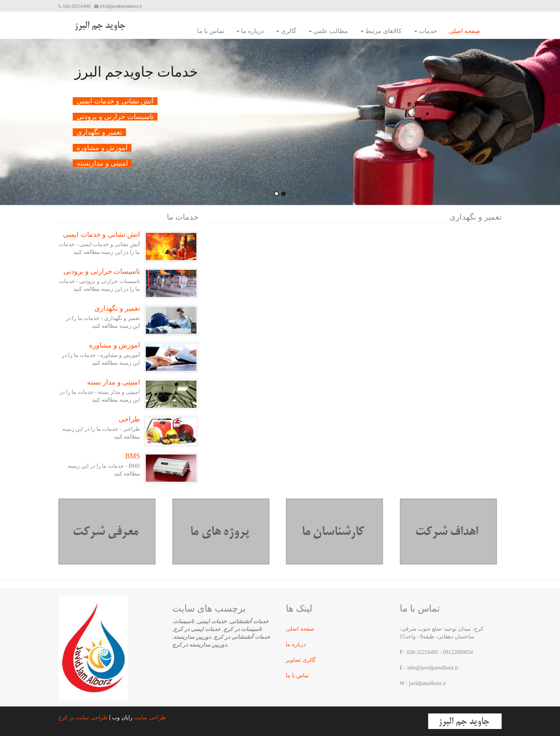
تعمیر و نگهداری (117, 308)
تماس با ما (211, 31)
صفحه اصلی (465, 31)
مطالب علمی (328, 31)
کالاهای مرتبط (381, 31)
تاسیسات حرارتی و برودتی (102, 271)
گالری (286, 31)
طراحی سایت (150, 717)
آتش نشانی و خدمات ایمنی (101, 234)
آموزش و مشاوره (115, 345)
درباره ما (250, 31)
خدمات (426, 31)
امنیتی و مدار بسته (114, 382)
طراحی (129, 419)
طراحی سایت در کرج (83, 717)
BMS (133, 456)
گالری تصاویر (301, 660)
